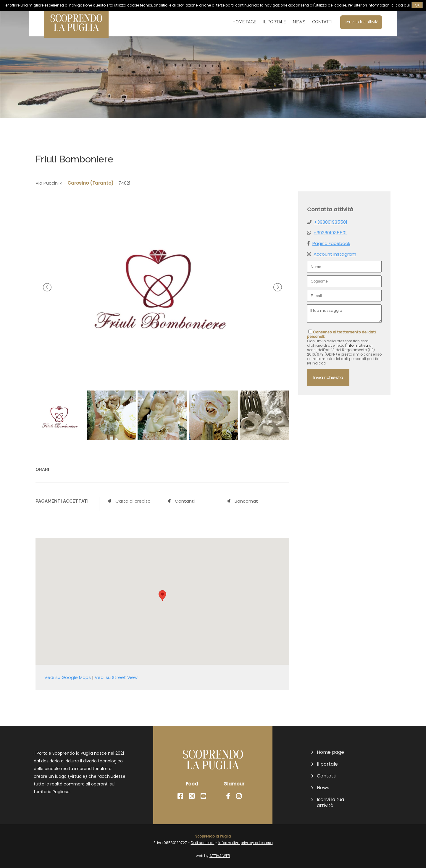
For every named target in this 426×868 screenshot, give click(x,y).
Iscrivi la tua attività (361, 22)
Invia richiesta (328, 377)
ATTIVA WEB (220, 856)
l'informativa (357, 345)
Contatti (322, 22)
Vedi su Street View (116, 677)
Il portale (275, 22)
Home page (244, 22)
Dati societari (203, 843)
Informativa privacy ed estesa (246, 843)
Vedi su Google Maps (68, 677)
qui (407, 5)
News (299, 22)
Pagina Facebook (331, 243)
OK (417, 5)
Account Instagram (335, 254)
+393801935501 (331, 222)
